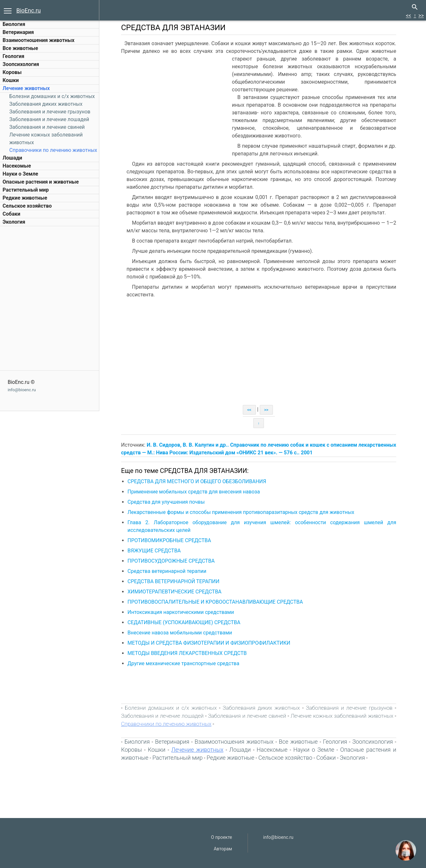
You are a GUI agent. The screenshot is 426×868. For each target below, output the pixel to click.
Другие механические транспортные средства (183, 663)
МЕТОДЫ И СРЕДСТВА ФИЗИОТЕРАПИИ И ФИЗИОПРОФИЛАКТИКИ (209, 643)
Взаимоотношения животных (39, 40)
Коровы (12, 72)
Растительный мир (26, 190)
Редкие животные (25, 198)
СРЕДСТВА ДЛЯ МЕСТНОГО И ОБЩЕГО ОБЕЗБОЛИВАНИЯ (197, 481)
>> (421, 16)
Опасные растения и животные (41, 182)
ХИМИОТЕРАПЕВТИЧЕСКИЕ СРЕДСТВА (175, 592)
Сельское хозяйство (27, 206)
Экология (14, 222)
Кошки (11, 80)
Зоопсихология (21, 64)
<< (408, 16)
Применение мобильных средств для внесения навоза (194, 492)
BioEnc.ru (29, 10)
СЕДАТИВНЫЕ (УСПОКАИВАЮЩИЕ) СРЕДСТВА (184, 622)
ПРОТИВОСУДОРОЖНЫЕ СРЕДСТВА (171, 561)
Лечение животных (26, 88)
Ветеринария (18, 32)
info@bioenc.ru (22, 390)
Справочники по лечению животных (53, 150)
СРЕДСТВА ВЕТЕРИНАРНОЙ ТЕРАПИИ (173, 581)
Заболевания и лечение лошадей (49, 119)
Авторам (223, 849)
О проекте (222, 837)
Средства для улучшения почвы (166, 502)
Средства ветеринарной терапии (167, 571)
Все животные (20, 48)
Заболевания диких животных (46, 104)
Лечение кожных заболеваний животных (342, 716)
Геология (13, 56)
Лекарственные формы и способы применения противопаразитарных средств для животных (241, 512)
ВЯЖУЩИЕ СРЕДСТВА (154, 551)
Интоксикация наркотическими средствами (181, 612)
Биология (14, 24)
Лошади (12, 158)
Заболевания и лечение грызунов (50, 112)
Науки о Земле (20, 174)
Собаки (11, 214)
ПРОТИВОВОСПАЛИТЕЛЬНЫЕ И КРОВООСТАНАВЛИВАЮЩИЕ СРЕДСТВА (215, 602)
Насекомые (17, 166)
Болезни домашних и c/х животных (52, 96)
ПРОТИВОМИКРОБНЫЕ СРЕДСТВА (169, 540)
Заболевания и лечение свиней (47, 127)
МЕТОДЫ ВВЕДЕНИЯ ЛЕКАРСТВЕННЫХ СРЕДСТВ (187, 653)
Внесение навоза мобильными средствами (180, 633)
